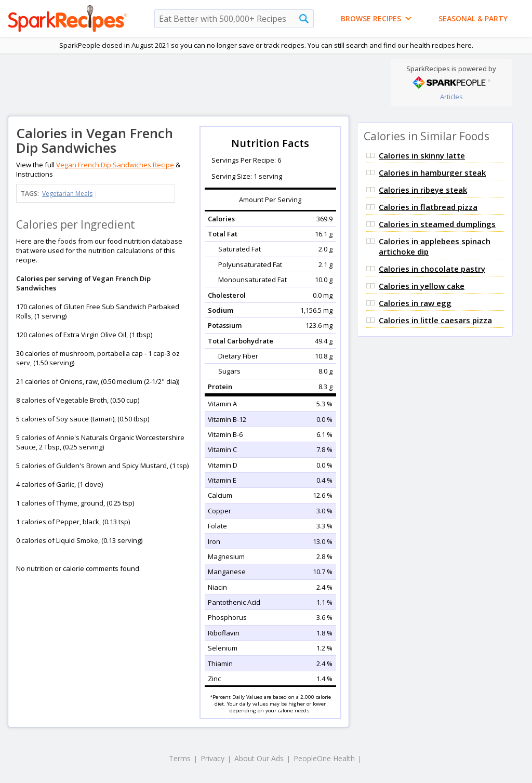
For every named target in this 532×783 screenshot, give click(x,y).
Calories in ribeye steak (423, 190)
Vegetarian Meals (67, 194)
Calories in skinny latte (422, 155)
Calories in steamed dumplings (437, 224)
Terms (180, 758)
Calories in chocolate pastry (432, 269)
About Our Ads (259, 758)
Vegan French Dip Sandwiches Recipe (115, 165)
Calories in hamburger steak (432, 172)
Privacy (212, 758)
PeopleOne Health (324, 758)
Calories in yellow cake (422, 286)
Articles (451, 97)
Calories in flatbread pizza (428, 207)
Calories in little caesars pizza (435, 320)
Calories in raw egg (415, 303)
